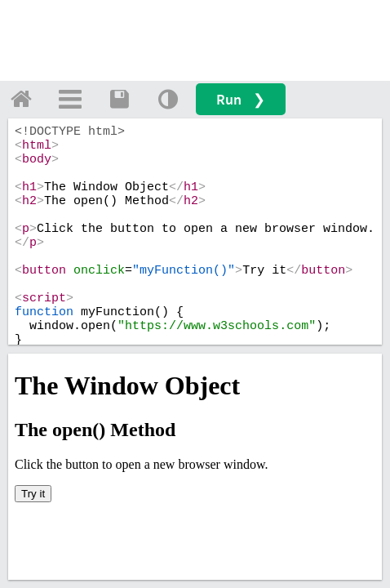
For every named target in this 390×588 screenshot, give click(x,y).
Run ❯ (241, 99)
